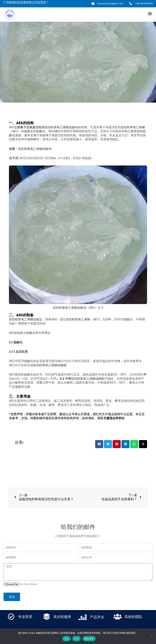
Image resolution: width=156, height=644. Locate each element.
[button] (150, 14)
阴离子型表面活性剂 (31, 127)
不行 (77, 639)
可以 (67, 639)
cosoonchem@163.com (110, 4)
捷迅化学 (112, 418)
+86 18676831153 (144, 4)
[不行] (152, 636)
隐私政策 (89, 639)
